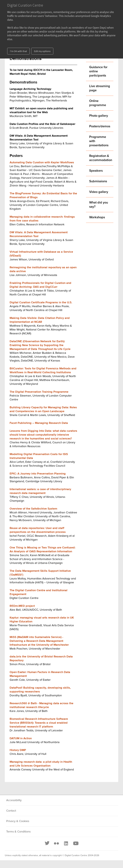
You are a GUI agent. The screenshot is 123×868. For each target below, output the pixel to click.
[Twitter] (47, 843)
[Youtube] (76, 843)
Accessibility (14, 800)
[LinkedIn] (66, 843)
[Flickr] (56, 843)
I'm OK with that (18, 51)
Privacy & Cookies (18, 821)
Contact (11, 811)
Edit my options (42, 51)
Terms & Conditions (18, 832)
